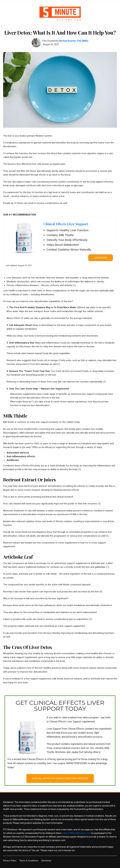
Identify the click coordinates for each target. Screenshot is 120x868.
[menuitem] (10, 861)
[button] (101, 258)
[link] (60, 243)
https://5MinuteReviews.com (77, 833)
